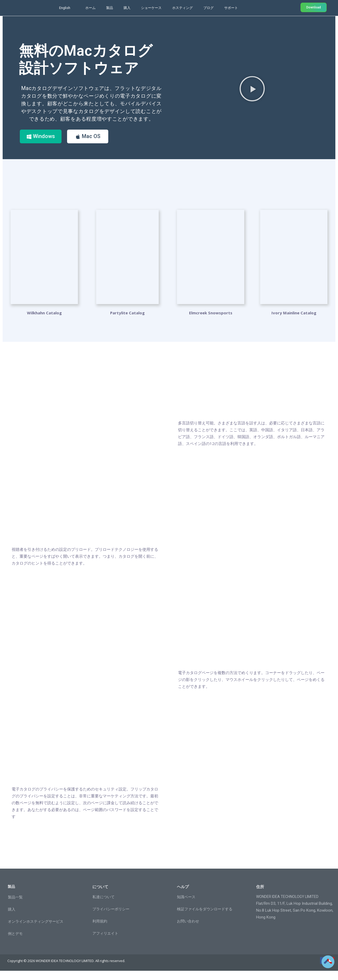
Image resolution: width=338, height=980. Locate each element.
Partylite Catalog (127, 322)
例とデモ (15, 943)
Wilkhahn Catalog (44, 322)
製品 (110, 8)
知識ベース (186, 906)
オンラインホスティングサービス (36, 930)
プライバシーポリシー (111, 918)
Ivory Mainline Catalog (294, 322)
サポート (231, 8)
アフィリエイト (105, 943)
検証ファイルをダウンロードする (205, 918)
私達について (104, 906)
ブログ (208, 8)
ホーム (90, 8)
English (65, 8)
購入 (127, 8)
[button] (252, 93)
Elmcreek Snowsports (211, 322)
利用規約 (100, 930)
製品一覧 (15, 906)
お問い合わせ (188, 930)
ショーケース (151, 8)
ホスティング (182, 8)
